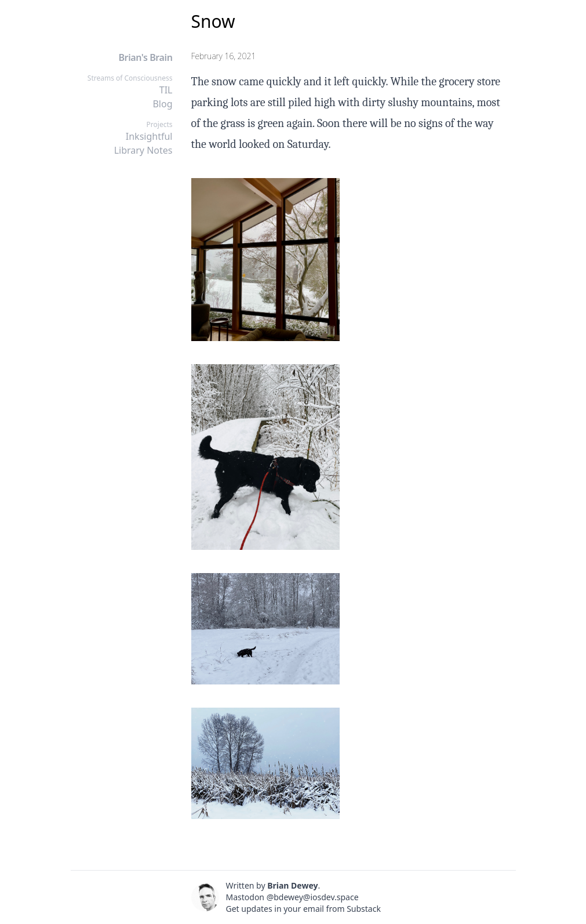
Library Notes (143, 150)
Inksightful (149, 136)
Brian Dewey (292, 885)
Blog (162, 104)
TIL (166, 90)
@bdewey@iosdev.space (313, 897)
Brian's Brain (145, 57)
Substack (364, 909)
